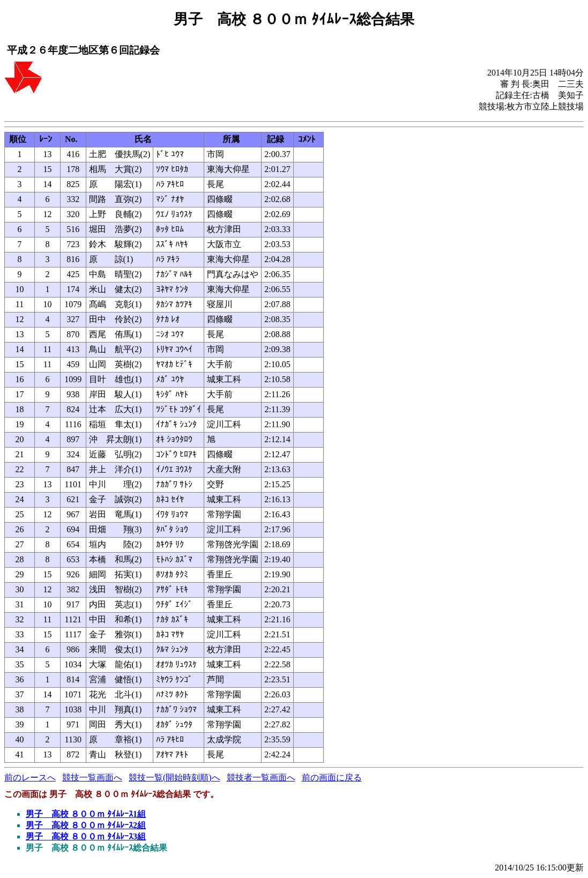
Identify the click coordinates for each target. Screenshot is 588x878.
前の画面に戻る (332, 777)
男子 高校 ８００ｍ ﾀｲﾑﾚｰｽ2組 (86, 825)
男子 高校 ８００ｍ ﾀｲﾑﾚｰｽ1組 (86, 814)
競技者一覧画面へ (261, 777)
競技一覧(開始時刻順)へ (174, 777)
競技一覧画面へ (92, 777)
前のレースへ (30, 777)
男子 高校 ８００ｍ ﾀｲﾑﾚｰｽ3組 (86, 836)
